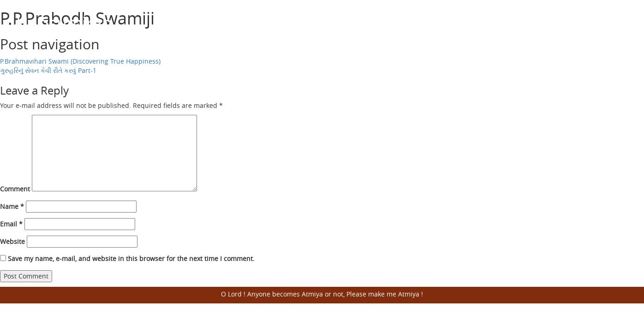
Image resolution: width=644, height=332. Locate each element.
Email (11, 224)
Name (12, 206)
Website (12, 241)
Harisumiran (64, 23)
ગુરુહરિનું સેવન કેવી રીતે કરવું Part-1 (48, 70)
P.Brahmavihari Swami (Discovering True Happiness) (80, 61)
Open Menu (616, 23)
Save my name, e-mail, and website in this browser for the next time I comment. (131, 258)
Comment (15, 189)
